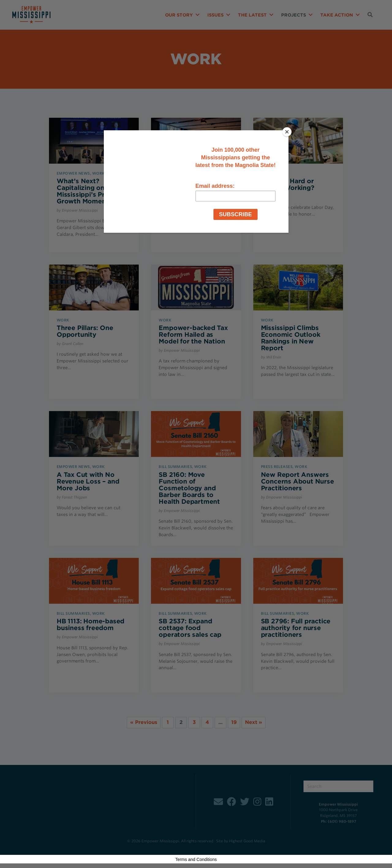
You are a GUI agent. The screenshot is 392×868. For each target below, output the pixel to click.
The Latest (252, 15)
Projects (294, 15)
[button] (198, 15)
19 (234, 722)
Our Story (179, 15)
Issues (215, 15)
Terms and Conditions (196, 859)
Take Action (337, 15)
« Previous (144, 722)
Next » (254, 722)
